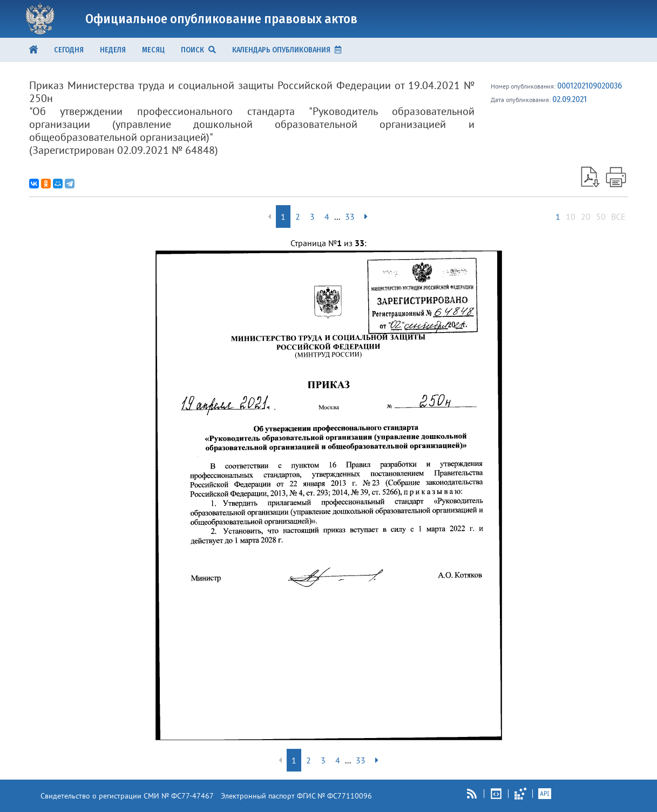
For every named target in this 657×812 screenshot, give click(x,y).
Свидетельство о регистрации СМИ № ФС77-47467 (127, 796)
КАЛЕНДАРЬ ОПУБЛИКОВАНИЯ (287, 50)
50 (601, 216)
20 (586, 216)
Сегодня (69, 50)
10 (571, 216)
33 (350, 216)
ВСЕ (618, 216)
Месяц (153, 50)
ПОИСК (198, 50)
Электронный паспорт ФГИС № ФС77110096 (296, 796)
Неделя (113, 50)
